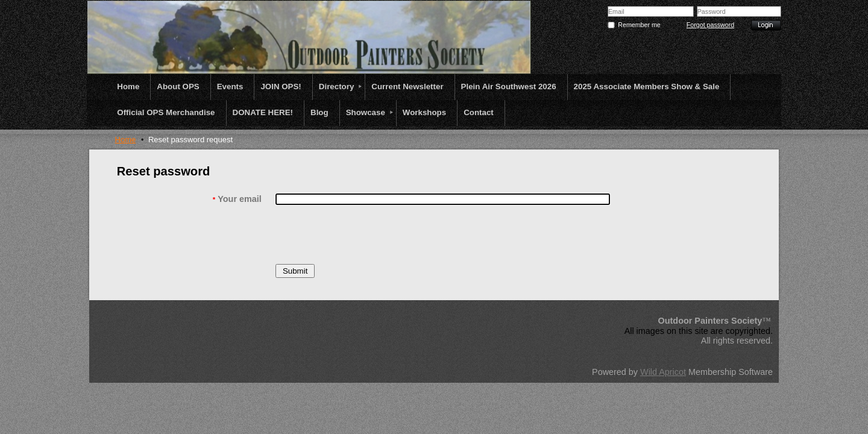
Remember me (639, 25)
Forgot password (710, 25)
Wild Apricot (663, 372)
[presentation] (367, 234)
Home (126, 140)
